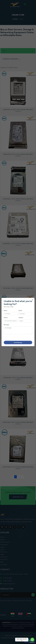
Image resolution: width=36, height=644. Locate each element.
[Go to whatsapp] (32, 640)
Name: (6, 311)
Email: (20, 311)
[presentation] (15, 337)
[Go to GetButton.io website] (32, 642)
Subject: (21, 318)
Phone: (6, 318)
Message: (7, 325)
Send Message (18, 343)
